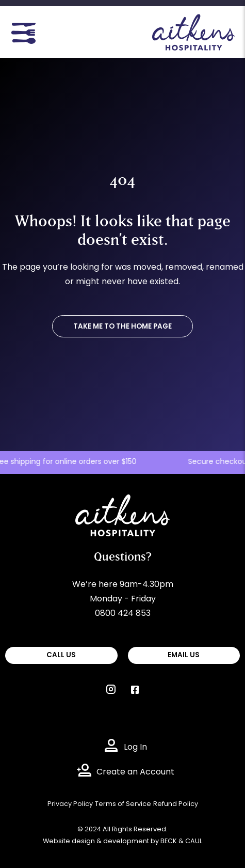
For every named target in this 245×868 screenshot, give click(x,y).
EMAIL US (184, 655)
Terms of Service (123, 804)
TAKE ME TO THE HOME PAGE (123, 327)
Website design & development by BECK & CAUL (123, 841)
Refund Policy (176, 804)
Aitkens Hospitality (113, 502)
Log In (135, 748)
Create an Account (135, 772)
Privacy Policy (70, 804)
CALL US (61, 655)
